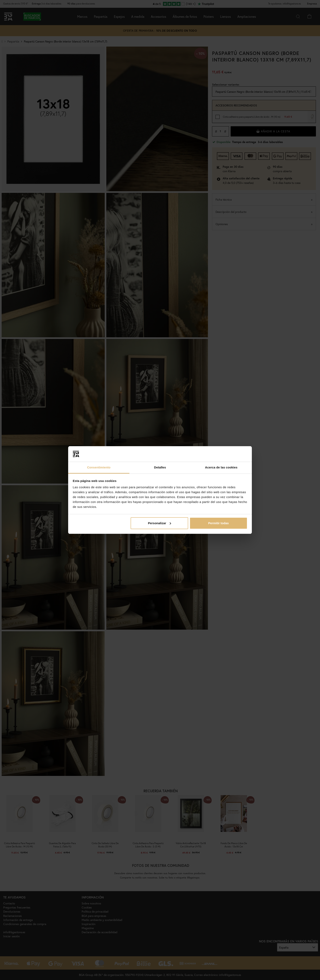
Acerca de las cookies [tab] (221, 467)
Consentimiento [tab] (99, 467)
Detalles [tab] (160, 467)
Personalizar (159, 523)
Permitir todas (218, 523)
